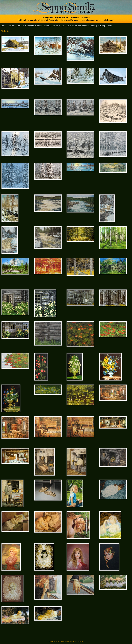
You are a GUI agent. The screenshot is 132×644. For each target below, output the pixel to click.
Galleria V (6, 31)
